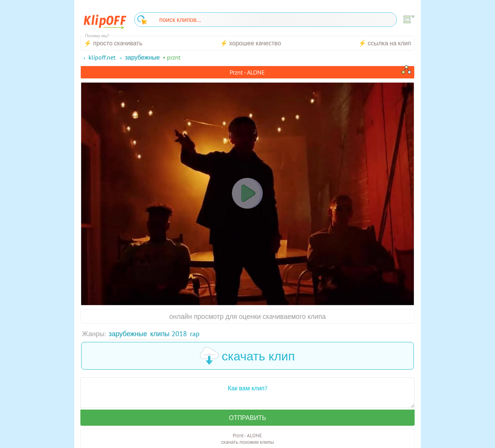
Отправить (247, 418)
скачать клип (247, 356)
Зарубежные (128, 334)
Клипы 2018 (168, 334)
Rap (195, 334)
